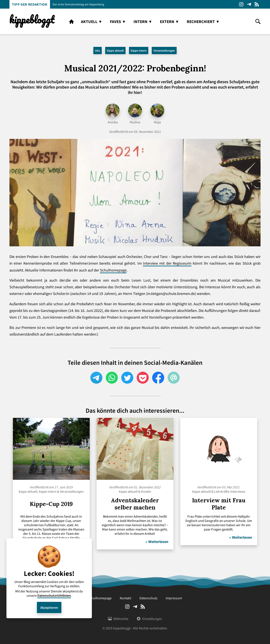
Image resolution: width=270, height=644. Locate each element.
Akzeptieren (49, 607)
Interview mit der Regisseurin (167, 263)
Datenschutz (149, 598)
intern (140, 21)
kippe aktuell (115, 51)
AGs (98, 51)
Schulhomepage (113, 270)
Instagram (241, 4)
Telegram (249, 4)
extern (167, 21)
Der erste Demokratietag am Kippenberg (78, 4)
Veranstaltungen (164, 51)
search (258, 21)
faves (115, 21)
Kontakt (125, 598)
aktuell (89, 21)
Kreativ (146, 491)
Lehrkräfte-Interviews (230, 491)
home (71, 21)
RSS (257, 4)
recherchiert (201, 21)
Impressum (174, 598)
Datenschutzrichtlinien (54, 595)
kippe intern (139, 51)
